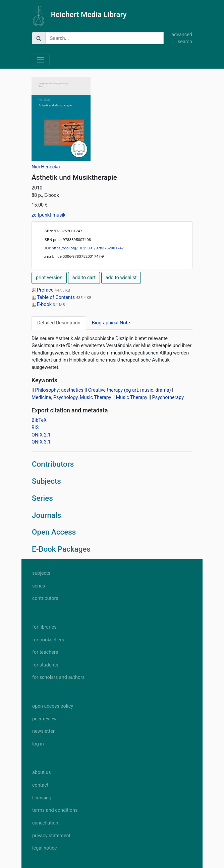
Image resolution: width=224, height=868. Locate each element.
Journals (46, 515)
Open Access (54, 532)
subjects (41, 573)
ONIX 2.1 (41, 435)
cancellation (45, 823)
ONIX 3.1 (41, 442)
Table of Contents (54, 297)
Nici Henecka (46, 167)
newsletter (43, 731)
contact (40, 785)
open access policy (53, 706)
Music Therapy (132, 398)
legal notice (45, 848)
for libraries (44, 627)
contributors (45, 598)
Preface (43, 290)
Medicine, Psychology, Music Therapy (71, 398)
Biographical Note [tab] (111, 323)
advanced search (182, 38)
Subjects (46, 481)
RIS (35, 428)
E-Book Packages (61, 549)
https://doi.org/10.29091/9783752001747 (88, 248)
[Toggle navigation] (41, 60)
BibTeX (39, 420)
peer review (44, 719)
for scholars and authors (58, 677)
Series (42, 498)
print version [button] (49, 278)
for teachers (45, 652)
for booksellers (48, 640)
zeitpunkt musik (48, 215)
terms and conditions (55, 810)
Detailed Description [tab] (59, 323)
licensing (42, 798)
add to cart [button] (84, 278)
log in (38, 744)
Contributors (53, 464)
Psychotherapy (168, 398)
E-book (42, 304)
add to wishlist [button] (121, 278)
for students (45, 665)
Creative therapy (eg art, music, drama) (130, 390)
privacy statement (51, 836)
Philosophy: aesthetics (59, 390)
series (39, 586)
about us (42, 772)
